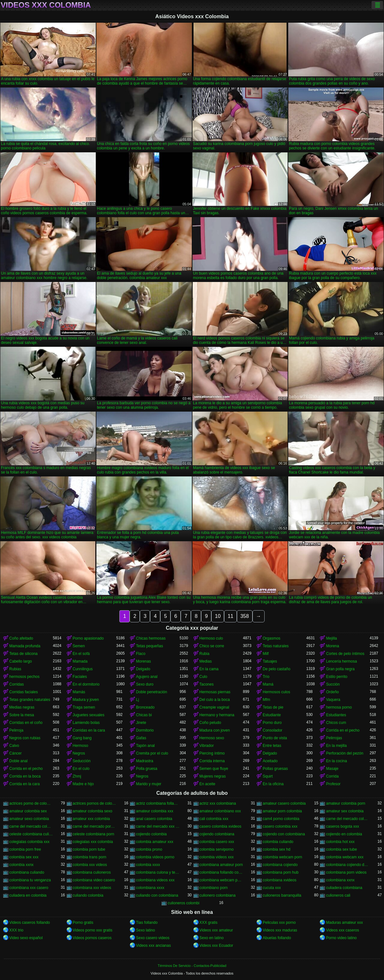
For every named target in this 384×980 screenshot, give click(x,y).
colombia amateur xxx (155, 842)
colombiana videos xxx (155, 880)
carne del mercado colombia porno (348, 819)
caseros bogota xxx (342, 826)
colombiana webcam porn (221, 880)
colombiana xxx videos (92, 888)
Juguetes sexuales (89, 715)
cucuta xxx (272, 888)
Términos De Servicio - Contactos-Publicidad (192, 966)
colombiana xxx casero (29, 888)
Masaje (332, 769)
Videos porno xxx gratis (93, 930)
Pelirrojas (334, 738)
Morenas (143, 661)
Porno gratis (83, 923)
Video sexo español (26, 938)
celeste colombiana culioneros (31, 834)
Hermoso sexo (212, 738)
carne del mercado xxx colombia (158, 826)
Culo (203, 677)
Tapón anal (145, 746)
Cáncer (15, 753)
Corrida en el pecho (343, 730)
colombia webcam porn (282, 857)
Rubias (15, 669)
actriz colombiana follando (158, 803)
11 (230, 616)
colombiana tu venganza (30, 880)
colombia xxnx (21, 865)
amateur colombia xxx (155, 811)
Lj (137, 700)
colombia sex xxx (24, 857)
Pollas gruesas (275, 769)
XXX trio (16, 930)
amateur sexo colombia (29, 819)
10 (218, 616)
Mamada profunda (25, 646)
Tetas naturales (276, 646)
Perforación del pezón (345, 753)
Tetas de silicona (23, 654)
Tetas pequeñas (150, 646)
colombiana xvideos (279, 880)
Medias (206, 661)
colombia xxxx (148, 865)
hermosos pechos (24, 677)
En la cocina (336, 761)
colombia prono (149, 849)
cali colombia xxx (214, 819)
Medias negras (22, 707)
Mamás (79, 692)
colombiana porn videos (346, 872)
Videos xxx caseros (342, 930)
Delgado (143, 669)
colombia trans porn (90, 857)
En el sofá (81, 654)
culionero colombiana (218, 895)
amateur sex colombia (345, 811)
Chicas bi (144, 715)
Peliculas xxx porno (279, 923)
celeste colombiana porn (94, 834)
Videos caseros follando (30, 923)
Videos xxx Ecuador (216, 946)
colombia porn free (25, 849)
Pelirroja (16, 730)
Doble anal (18, 761)
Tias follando (147, 923)
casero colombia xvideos (220, 826)
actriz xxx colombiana (218, 803)
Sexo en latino (212, 938)
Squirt (268, 776)
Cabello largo (21, 661)
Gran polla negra (340, 669)
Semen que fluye (214, 769)
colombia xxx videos (90, 865)
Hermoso (81, 746)
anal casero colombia (154, 819)
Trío (266, 677)
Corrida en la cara (24, 784)
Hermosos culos (276, 692)
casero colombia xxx (280, 826)
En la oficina (273, 784)
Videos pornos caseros (92, 938)
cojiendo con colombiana (284, 834)
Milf (266, 654)
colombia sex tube (341, 849)
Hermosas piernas (215, 692)
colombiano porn (214, 888)
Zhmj (77, 776)
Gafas (141, 738)
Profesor (333, 784)
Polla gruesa (147, 769)
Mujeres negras (213, 776)
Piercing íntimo (212, 753)
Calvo (14, 746)
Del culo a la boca (215, 700)
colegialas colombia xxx (29, 842)
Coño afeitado (21, 638)
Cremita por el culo (152, 753)
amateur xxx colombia (91, 819)
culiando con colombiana (157, 895)
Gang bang (82, 738)
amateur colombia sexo (93, 811)
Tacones (207, 684)
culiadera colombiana (344, 888)
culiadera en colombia (28, 895)
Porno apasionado (88, 638)
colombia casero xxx (217, 842)
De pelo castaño (277, 669)
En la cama (209, 669)
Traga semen (84, 707)
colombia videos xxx (217, 857)
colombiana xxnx (340, 880)
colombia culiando (278, 842)
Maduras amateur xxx (344, 923)
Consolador (272, 730)
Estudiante (272, 715)
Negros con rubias (25, 738)
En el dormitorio (86, 684)
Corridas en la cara (89, 730)
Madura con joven (215, 730)
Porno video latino (341, 938)
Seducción (82, 761)
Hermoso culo (211, 638)
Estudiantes (336, 715)
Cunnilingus (83, 669)
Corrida (332, 776)
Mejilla (331, 638)
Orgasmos (271, 638)
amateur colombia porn (346, 803)
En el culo (81, 769)
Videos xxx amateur (216, 930)
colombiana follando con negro (221, 872)
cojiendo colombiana (217, 834)
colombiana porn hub (281, 872)
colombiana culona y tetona (158, 872)
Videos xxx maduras (280, 930)
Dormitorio (145, 730)
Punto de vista (275, 738)
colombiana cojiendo (280, 865)
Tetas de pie (273, 707)
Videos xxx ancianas (153, 946)
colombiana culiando (27, 872)
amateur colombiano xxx (220, 811)
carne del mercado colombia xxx (31, 826)
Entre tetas (272, 746)
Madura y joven (86, 700)
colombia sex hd (277, 849)
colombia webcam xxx (345, 857)
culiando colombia (88, 895)
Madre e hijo (83, 784)
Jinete (141, 723)
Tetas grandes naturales (30, 700)
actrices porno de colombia (31, 803)
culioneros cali (338, 895)
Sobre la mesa (22, 715)
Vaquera (333, 700)
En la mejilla (336, 746)
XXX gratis (209, 923)
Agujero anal (147, 677)
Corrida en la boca (25, 776)
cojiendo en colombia (344, 834)
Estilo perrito (337, 677)
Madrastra (145, 761)
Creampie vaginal (214, 707)
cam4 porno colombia (281, 819)
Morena (332, 646)
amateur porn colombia (282, 811)
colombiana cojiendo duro (348, 865)
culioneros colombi (183, 903)
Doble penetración (151, 692)
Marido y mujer (149, 784)
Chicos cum (336, 723)
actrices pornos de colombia (94, 803)
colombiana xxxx (150, 888)
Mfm (266, 700)
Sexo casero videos (153, 938)
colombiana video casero (94, 880)
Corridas (16, 684)
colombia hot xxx (340, 842)
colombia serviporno (217, 849)
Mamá (268, 684)
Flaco (141, 654)
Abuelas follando (277, 938)
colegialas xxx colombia (93, 842)
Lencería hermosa (341, 661)
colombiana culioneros (92, 872)
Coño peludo (210, 723)
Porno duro (272, 723)
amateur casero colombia (284, 803)
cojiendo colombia (151, 834)
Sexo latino (145, 930)
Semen (79, 646)
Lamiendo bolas (86, 723)
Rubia (204, 654)
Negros (79, 753)
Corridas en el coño (26, 723)
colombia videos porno (155, 857)
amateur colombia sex (28, 811)
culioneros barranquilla (282, 895)
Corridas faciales (23, 692)
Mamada (80, 661)
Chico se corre (212, 646)
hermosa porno (339, 707)
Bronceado (145, 707)
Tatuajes (270, 661)
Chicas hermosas (151, 638)
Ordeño (332, 692)
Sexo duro (145, 684)
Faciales (80, 677)
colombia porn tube (89, 849)
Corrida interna (212, 761)
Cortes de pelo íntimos (345, 654)
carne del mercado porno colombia (94, 826)
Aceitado (270, 761)
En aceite (207, 784)
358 (245, 616)
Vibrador (207, 746)
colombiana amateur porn (221, 865)
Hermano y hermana (217, 715)
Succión (333, 684)
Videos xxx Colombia (46, 5)
